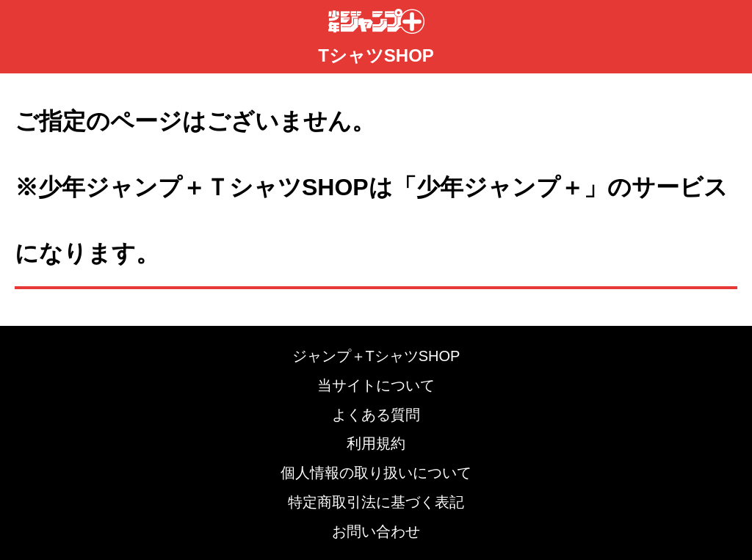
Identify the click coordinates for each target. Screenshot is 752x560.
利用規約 (376, 443)
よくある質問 (376, 415)
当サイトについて (376, 385)
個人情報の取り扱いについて (376, 473)
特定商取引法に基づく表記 (376, 502)
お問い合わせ (376, 531)
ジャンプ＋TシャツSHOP (376, 356)
